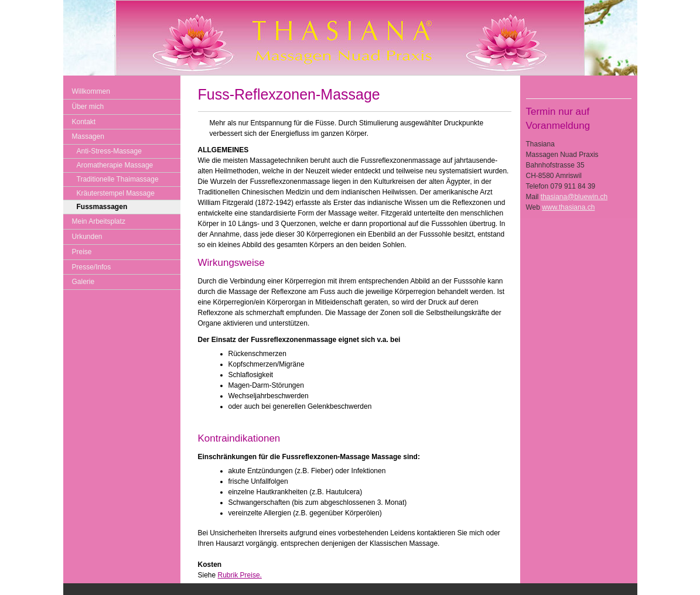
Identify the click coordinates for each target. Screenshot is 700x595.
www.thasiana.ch (568, 207)
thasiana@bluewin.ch (574, 197)
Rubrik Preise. (240, 575)
